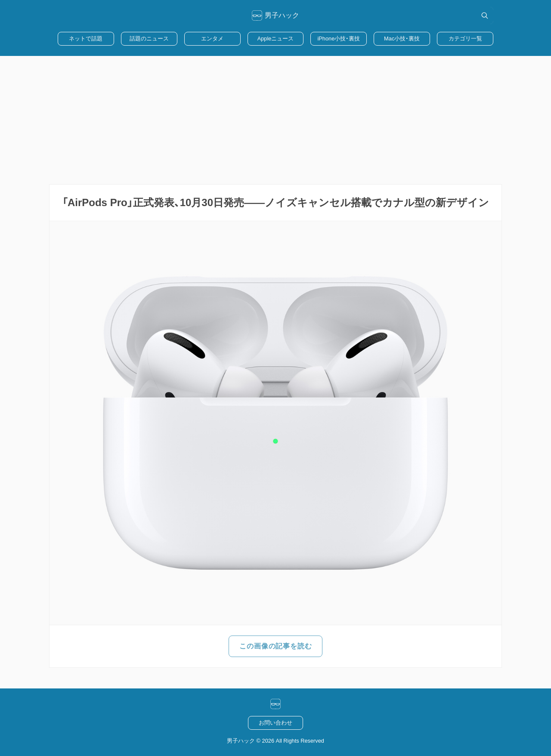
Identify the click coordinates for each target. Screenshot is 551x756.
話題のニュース (149, 39)
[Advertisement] (275, 120)
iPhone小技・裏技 (339, 39)
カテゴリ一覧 (465, 39)
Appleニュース (276, 39)
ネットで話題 (86, 39)
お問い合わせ (275, 723)
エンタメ (212, 39)
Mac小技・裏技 (402, 39)
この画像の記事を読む (275, 646)
